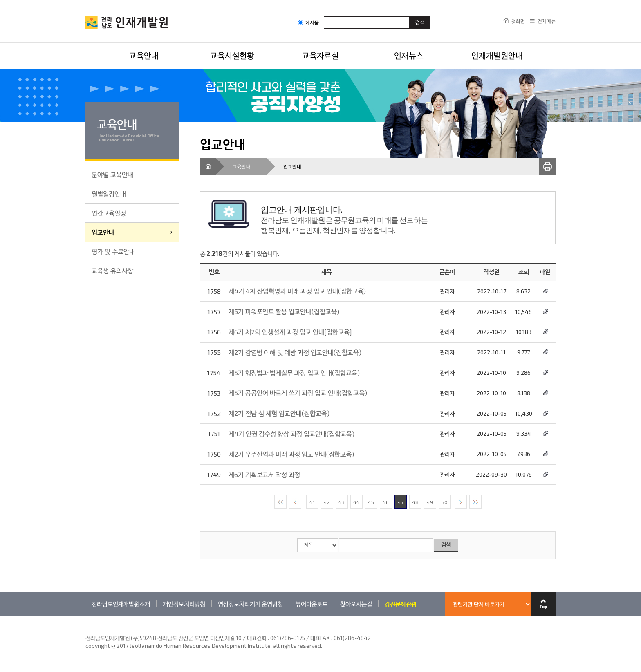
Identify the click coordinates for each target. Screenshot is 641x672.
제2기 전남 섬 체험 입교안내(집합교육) (279, 413)
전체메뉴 (547, 21)
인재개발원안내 (497, 55)
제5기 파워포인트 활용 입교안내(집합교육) (284, 311)
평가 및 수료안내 (113, 251)
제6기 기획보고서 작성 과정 (264, 474)
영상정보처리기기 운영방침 (250, 604)
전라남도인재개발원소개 (121, 604)
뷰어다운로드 (312, 604)
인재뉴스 (409, 55)
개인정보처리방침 (184, 604)
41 (312, 502)
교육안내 (144, 55)
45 (371, 502)
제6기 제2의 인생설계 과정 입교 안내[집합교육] (290, 332)
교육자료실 (320, 55)
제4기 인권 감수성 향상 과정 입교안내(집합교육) (291, 433)
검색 (446, 545)
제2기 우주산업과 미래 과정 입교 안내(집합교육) (291, 454)
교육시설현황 (232, 55)
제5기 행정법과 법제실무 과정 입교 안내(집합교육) (294, 373)
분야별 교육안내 (112, 174)
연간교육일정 (109, 213)
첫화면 (518, 21)
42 (327, 502)
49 (430, 502)
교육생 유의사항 (112, 270)
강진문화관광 (401, 604)
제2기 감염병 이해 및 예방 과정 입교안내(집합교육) (295, 352)
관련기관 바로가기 (86, 616)
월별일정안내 (109, 194)
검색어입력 (324, 16)
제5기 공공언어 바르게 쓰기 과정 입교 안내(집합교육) (298, 393)
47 (401, 502)
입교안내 (103, 232)
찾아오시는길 (356, 604)
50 (445, 502)
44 (356, 502)
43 (342, 502)
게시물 (308, 23)
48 (415, 502)
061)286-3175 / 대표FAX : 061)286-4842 (320, 638)
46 (386, 502)
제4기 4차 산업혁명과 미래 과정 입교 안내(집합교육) (297, 291)
